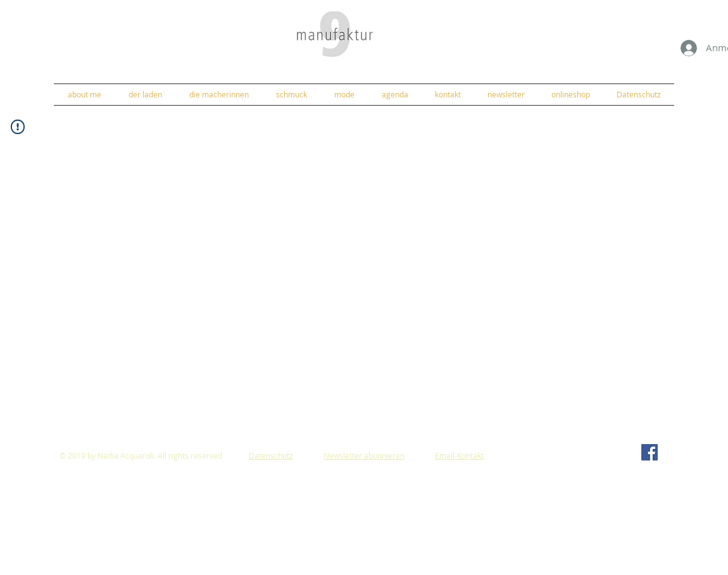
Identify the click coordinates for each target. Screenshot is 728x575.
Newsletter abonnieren (364, 455)
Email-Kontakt (459, 455)
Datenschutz (271, 455)
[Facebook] (650, 452)
